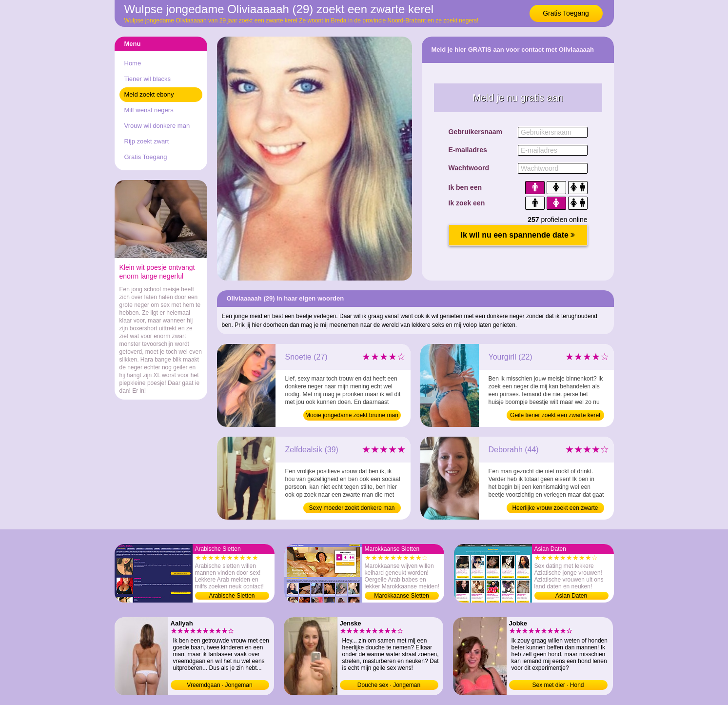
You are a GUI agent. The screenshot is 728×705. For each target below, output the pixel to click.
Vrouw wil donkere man (157, 126)
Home (133, 63)
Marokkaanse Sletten (402, 596)
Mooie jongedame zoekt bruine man (352, 415)
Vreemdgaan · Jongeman (219, 685)
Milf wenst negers (149, 110)
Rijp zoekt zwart (147, 141)
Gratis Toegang (566, 13)
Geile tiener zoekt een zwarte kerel (555, 415)
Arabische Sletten (232, 596)
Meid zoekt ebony (149, 94)
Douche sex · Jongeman (389, 685)
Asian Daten (571, 596)
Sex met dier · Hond (558, 685)
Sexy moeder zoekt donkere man (352, 508)
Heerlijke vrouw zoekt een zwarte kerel (555, 509)
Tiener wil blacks (148, 79)
